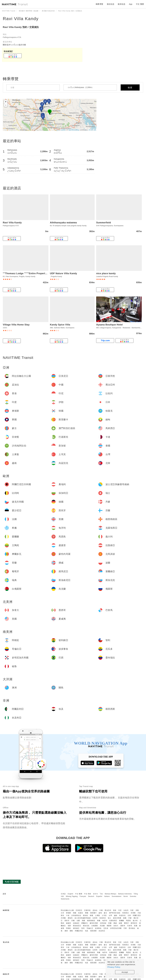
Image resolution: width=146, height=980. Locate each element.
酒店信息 (111, 4)
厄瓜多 (106, 928)
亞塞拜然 (87, 910)
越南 (116, 915)
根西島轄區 (91, 921)
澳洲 (66, 931)
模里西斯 (93, 931)
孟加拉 (95, 910)
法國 (78, 921)
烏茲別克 (122, 915)
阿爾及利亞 (79, 931)
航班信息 (122, 4)
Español (99, 896)
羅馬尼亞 (134, 923)
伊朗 (137, 910)
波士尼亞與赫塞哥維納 (83, 918)
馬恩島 (128, 921)
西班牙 (67, 921)
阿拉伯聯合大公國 (67, 910)
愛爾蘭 (122, 921)
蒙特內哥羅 (94, 923)
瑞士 (109, 918)
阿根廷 (69, 928)
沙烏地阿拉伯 (76, 915)
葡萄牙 (126, 923)
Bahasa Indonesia (125, 894)
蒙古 (105, 913)
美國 (136, 926)
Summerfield (104, 223)
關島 (71, 931)
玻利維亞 (76, 928)
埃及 (87, 931)
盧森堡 (69, 923)
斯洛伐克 (86, 926)
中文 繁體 (79, 894)
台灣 (110, 915)
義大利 (135, 921)
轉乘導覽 (100, 4)
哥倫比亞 (90, 928)
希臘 (99, 921)
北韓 (129, 915)
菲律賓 (133, 913)
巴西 (125, 928)
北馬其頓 (103, 923)
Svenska (133, 896)
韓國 (75, 913)
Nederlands (65, 899)
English (71, 894)
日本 (62, 913)
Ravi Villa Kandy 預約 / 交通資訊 (21, 27)
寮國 (87, 913)
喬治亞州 (108, 910)
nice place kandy (106, 273)
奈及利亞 (102, 931)
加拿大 (116, 926)
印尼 (120, 910)
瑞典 (69, 926)
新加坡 (85, 915)
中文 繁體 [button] (140, 4)
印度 (132, 910)
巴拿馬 (130, 926)
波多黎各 (98, 928)
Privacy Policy (114, 967)
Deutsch (91, 896)
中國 (101, 910)
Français (83, 896)
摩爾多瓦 (85, 923)
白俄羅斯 (95, 926)
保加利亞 (103, 918)
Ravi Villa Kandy (21, 19)
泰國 (91, 915)
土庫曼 (97, 915)
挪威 (115, 923)
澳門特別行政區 (115, 913)
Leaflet (63, 130)
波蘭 (120, 923)
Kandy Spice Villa (60, 325)
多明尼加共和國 (116, 928)
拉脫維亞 (76, 923)
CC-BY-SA (92, 130)
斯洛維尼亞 (77, 926)
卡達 (68, 915)
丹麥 (130, 918)
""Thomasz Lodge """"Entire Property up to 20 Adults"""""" (37, 273)
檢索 (130, 88)
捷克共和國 (117, 918)
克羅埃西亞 (113, 921)
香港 (115, 910)
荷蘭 (110, 923)
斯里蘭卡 (93, 913)
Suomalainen (117, 896)
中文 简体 (88, 894)
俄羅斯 (109, 926)
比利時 (95, 918)
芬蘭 (73, 921)
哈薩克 (81, 913)
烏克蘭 (102, 926)
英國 (83, 921)
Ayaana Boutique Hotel (109, 325)
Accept (125, 972)
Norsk (126, 896)
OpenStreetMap (74, 130)
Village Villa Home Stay (16, 325)
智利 (83, 928)
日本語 (63, 894)
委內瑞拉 (132, 928)
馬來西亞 (126, 913)
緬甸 (100, 913)
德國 (125, 918)
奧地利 (70, 918)
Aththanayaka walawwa (63, 223)
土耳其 (104, 915)
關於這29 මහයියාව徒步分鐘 (14, 45)
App (131, 4)
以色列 (126, 910)
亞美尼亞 (79, 910)
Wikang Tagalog (72, 896)
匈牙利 (105, 921)
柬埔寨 (69, 913)
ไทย (101, 894)
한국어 (96, 894)
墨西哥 (123, 926)
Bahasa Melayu (111, 894)
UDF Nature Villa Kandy (64, 273)
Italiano (107, 896)
